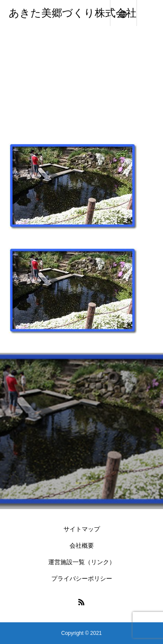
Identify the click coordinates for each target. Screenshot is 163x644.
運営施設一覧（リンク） (82, 562)
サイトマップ (82, 529)
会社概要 (82, 545)
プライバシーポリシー (82, 578)
